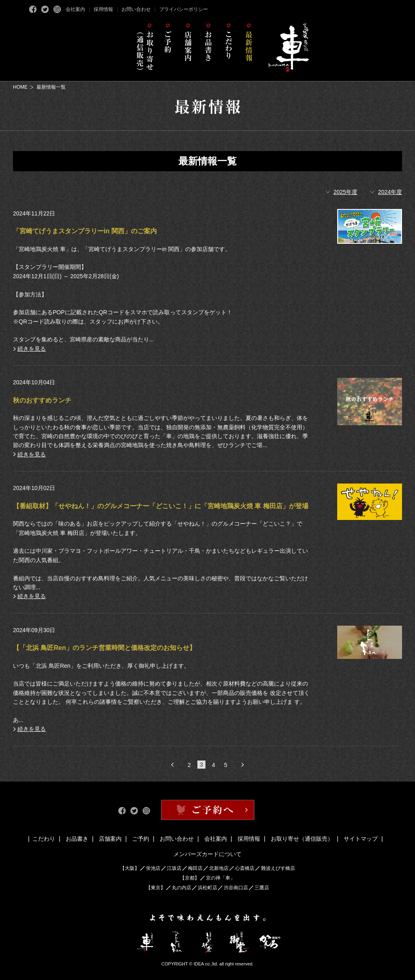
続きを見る (32, 349)
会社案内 (75, 9)
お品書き (77, 839)
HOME (20, 87)
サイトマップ (361, 839)
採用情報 (103, 9)
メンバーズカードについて (207, 854)
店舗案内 (110, 839)
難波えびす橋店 (278, 868)
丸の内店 (182, 888)
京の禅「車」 (220, 878)
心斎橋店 (245, 868)
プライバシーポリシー (184, 9)
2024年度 (390, 192)
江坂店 (174, 868)
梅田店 (195, 868)
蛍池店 (153, 868)
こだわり (44, 839)
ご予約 (141, 839)
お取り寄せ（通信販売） (302, 839)
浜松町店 (207, 888)
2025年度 (345, 192)
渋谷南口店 (236, 888)
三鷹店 (262, 888)
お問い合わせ (136, 9)
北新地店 (219, 868)
